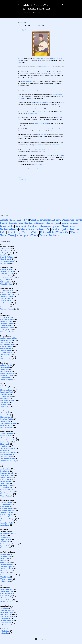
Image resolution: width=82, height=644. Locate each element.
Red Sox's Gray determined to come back (52, 170)
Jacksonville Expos (6, 350)
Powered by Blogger (41, 639)
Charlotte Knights (6, 342)
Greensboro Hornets (7, 517)
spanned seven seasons (56, 89)
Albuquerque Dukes (7, 290)
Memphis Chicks (6, 357)
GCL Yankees (5, 633)
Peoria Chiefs (5, 483)
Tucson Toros (5, 307)
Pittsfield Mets (5, 573)
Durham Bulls (5, 413)
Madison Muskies (6, 481)
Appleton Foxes (5, 469)
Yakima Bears (4, 548)
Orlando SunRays (6, 359)
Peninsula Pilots (5, 421)
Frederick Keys (5, 415)
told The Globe (42, 135)
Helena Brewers (5, 598)
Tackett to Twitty (30, 232)
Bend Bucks (4, 535)
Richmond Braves (6, 276)
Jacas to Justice (7, 226)
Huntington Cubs (6, 614)
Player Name (32, 15)
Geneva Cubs (5, 562)
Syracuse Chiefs (5, 280)
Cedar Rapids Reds (7, 475)
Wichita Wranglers (6, 380)
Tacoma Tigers (5, 305)
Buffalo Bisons (5, 249)
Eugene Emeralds (6, 540)
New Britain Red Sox (7, 328)
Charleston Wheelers (7, 510)
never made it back (40, 144)
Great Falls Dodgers (7, 596)
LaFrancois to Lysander (49, 226)
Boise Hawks (4, 537)
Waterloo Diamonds (7, 494)
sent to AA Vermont (41, 102)
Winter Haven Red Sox (8, 461)
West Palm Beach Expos (8, 459)
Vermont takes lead (38, 164)
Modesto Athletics (6, 390)
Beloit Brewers (5, 471)
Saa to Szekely (14, 232)
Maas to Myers (69, 226)
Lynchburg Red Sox (7, 419)
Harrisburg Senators (7, 323)
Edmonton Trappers (7, 296)
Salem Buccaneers (6, 425)
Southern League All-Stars (9, 338)
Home (25, 15)
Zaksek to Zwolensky (49, 235)
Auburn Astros (5, 554)
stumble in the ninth (27, 108)
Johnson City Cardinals (8, 616)
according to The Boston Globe (54, 129)
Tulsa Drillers (5, 377)
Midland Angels (6, 371)
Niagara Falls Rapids (7, 569)
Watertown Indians (6, 579)
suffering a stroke (28, 81)
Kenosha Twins (5, 479)
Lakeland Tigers (5, 442)
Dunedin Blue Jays (6, 438)
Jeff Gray (20, 58)
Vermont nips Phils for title (38, 166)
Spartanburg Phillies (7, 523)
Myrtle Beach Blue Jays (8, 519)
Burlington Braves (6, 473)
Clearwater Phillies (6, 436)
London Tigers (5, 326)
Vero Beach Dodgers (7, 456)
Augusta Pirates (5, 504)
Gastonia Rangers (6, 515)
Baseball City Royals (7, 434)
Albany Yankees (5, 317)
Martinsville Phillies (7, 621)
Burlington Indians (6, 610)
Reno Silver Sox (5, 394)
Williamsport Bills (6, 332)
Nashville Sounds (6, 259)
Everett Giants (5, 542)
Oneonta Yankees (6, 571)
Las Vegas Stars (5, 299)
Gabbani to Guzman (35, 223)
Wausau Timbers (6, 496)
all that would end (23, 68)
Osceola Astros (5, 446)
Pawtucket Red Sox (7, 274)
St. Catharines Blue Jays (8, 575)
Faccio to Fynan (16, 223)
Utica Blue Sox (5, 577)
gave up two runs (32, 114)
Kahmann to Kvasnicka (26, 226)
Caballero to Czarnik (40, 220)
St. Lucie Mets (5, 450)
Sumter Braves (5, 525)
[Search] (63, 4)
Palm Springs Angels (7, 392)
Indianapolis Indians (7, 253)
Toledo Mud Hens (6, 284)
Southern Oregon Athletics (9, 544)
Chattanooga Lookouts (8, 344)
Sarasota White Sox (6, 454)
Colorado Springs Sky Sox (8, 294)
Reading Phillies (5, 330)
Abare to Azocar (8, 220)
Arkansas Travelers (6, 365)
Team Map (50, 15)
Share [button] (19, 177)
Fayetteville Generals (7, 513)
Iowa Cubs (4, 255)
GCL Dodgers (5, 631)
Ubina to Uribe (47, 232)
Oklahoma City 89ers (7, 261)
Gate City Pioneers (6, 594)
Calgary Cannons (6, 292)
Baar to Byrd (23, 220)
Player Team (41, 15)
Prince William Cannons (8, 423)
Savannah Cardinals (7, 521)
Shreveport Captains (7, 375)
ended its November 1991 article (33, 150)
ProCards (23, 179)
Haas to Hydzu (53, 223)
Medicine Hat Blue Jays (8, 602)
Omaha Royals (5, 263)
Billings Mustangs (6, 589)
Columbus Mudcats (7, 346)
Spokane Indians (6, 546)
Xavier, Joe (13, 235)
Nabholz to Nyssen (9, 229)
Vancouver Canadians (7, 309)
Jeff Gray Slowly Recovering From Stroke (42, 168)
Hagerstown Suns (6, 321)
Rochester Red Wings (7, 278)
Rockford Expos (6, 488)
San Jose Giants (5, 402)
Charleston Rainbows (7, 508)
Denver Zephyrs (5, 251)
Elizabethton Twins (6, 612)
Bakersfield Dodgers (7, 388)
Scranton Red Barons (7, 272)
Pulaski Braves (5, 625)
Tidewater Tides (5, 282)
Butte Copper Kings (7, 591)
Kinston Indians (5, 417)
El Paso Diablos (5, 367)
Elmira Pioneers (5, 558)
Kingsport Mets (5, 619)
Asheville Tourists (6, 502)
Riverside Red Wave (7, 396)
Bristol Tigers (5, 608)
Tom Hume (24, 98)
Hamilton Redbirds (7, 564)
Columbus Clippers (7, 269)
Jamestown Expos (6, 567)
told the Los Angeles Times (54, 74)
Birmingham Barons (7, 340)
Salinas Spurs (4, 398)
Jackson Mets (5, 369)
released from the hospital (42, 123)
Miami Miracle (5, 444)
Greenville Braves (6, 348)
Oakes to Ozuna (27, 229)
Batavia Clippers (5, 556)
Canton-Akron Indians (8, 319)
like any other (39, 58)
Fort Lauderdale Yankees (8, 440)
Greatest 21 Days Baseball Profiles (36, 7)
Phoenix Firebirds (6, 301)
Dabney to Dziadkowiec (63, 220)
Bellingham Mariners (7, 533)
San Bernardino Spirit (7, 400)
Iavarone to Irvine (70, 223)
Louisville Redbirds (6, 257)
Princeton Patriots (6, 623)
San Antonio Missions (7, 373)
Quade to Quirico (60, 229)
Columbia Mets (5, 506)
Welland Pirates (5, 581)
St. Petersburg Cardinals (8, 452)
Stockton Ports (5, 405)
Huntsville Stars (5, 355)
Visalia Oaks (4, 407)
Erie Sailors (4, 560)
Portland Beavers (6, 303)
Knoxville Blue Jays (6, 353)
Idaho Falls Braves (6, 600)
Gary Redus (32, 98)
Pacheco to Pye (43, 229)
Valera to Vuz (62, 232)
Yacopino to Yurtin (29, 235)
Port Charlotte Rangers (8, 448)
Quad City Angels (6, 486)
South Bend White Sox (7, 490)
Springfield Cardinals (7, 492)
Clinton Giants (5, 477)
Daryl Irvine (44, 66)
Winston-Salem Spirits (7, 427)
